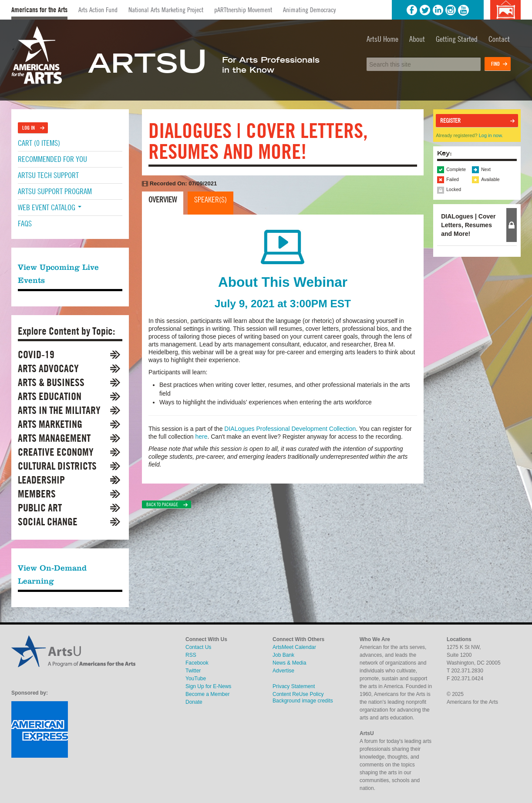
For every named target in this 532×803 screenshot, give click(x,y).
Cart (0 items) (39, 143)
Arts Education (50, 396)
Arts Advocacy (48, 368)
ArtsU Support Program (55, 191)
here (201, 437)
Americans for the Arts (39, 10)
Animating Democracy (309, 10)
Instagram (451, 10)
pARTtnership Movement (243, 10)
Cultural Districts (57, 466)
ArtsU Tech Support (48, 175)
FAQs (25, 223)
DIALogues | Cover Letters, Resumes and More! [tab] (468, 225)
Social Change (48, 522)
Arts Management (54, 438)
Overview (163, 200)
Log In (29, 128)
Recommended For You (52, 159)
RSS (191, 655)
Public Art (40, 508)
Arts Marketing (50, 424)
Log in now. (491, 135)
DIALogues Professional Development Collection (290, 429)
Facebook (412, 10)
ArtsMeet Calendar (294, 647)
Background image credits (505, 10)
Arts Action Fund (98, 10)
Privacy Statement (294, 686)
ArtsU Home (382, 39)
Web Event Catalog (50, 207)
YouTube (464, 10)
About (417, 39)
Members (37, 494)
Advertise (283, 671)
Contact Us (198, 647)
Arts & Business (51, 382)
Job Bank (283, 655)
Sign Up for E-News (208, 686)
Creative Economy (56, 452)
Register (450, 121)
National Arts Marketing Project (166, 10)
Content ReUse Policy (298, 694)
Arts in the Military (59, 410)
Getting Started (457, 39)
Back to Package (162, 504)
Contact (499, 39)
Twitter (425, 10)
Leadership (41, 480)
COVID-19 (36, 354)
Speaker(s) (210, 200)
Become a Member (207, 694)
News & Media (289, 663)
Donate (194, 702)
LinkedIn (438, 10)
